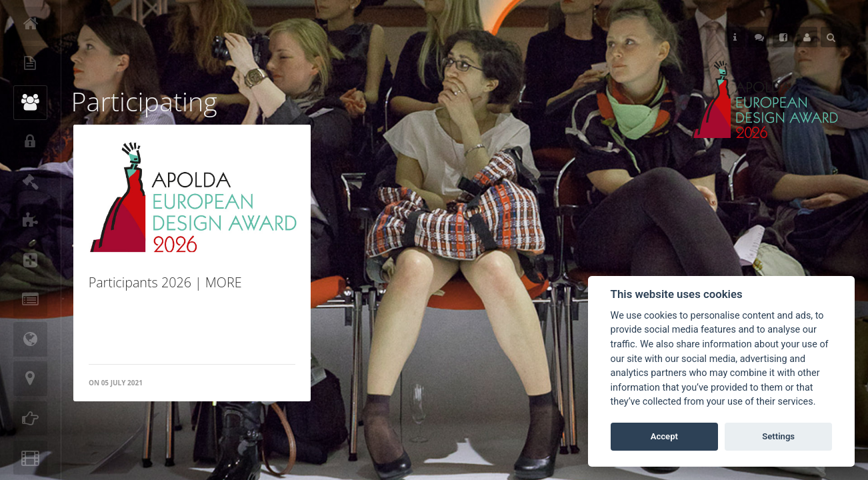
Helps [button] (735, 37)
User (807, 37)
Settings (778, 436)
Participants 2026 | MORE (165, 282)
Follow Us (759, 37)
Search (831, 37)
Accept (664, 436)
